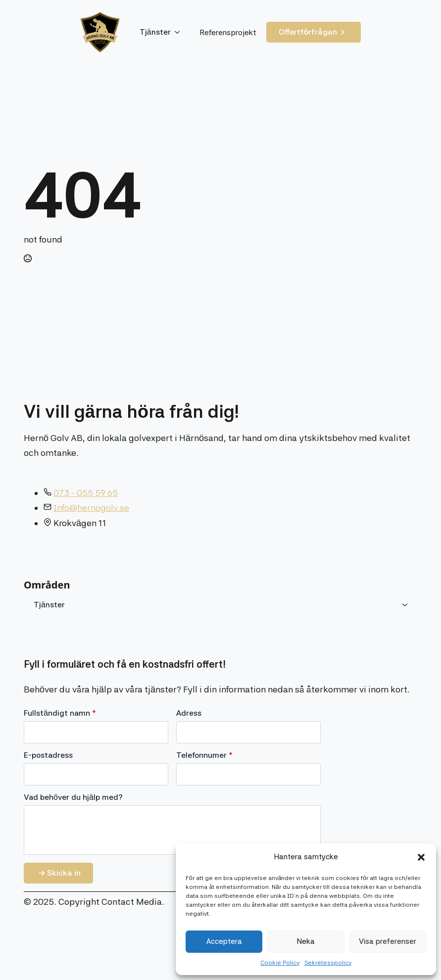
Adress (189, 713)
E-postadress (48, 755)
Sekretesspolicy (328, 963)
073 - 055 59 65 (86, 493)
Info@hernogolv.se (91, 508)
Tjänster (155, 32)
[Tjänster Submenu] (180, 32)
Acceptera (224, 941)
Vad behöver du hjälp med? (73, 797)
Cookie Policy (280, 963)
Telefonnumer (204, 755)
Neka (306, 941)
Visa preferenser (388, 941)
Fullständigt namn (60, 713)
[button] (421, 857)
